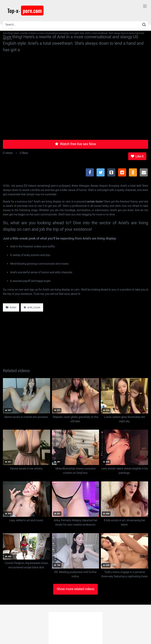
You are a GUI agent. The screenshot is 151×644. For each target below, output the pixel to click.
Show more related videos (76, 589)
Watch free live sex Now (75, 144)
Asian (11, 307)
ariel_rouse (32, 307)
